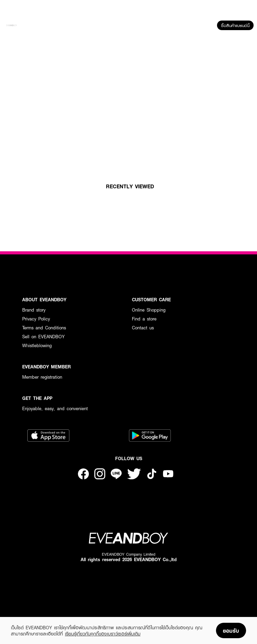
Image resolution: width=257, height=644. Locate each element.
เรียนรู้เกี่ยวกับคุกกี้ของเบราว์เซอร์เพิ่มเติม (103, 634)
